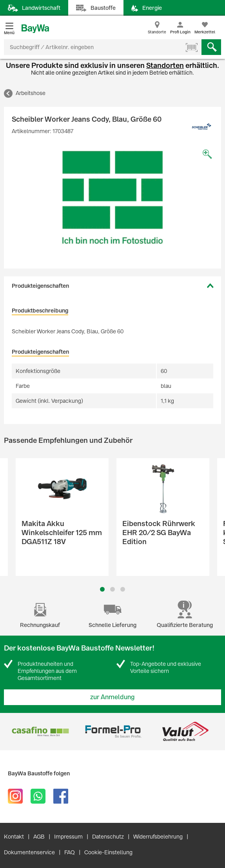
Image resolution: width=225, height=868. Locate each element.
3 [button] (123, 589)
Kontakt (14, 837)
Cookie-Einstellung (108, 852)
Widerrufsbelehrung (158, 837)
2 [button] (112, 589)
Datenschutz (108, 837)
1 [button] (102, 589)
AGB (39, 837)
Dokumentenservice (29, 852)
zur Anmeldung (112, 697)
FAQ (70, 852)
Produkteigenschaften (40, 286)
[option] (112, 197)
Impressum (68, 837)
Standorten (165, 65)
